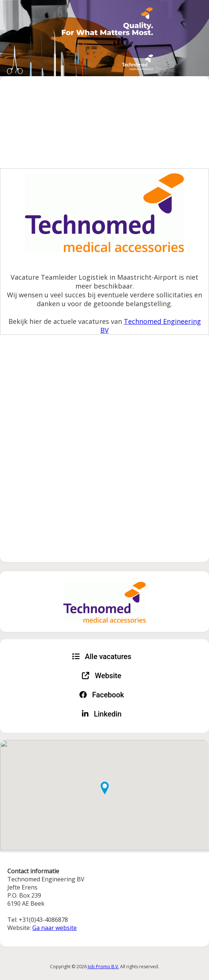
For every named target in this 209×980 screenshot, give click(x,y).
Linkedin (102, 714)
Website (102, 676)
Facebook (102, 695)
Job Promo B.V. (103, 967)
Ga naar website (55, 928)
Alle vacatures (102, 657)
